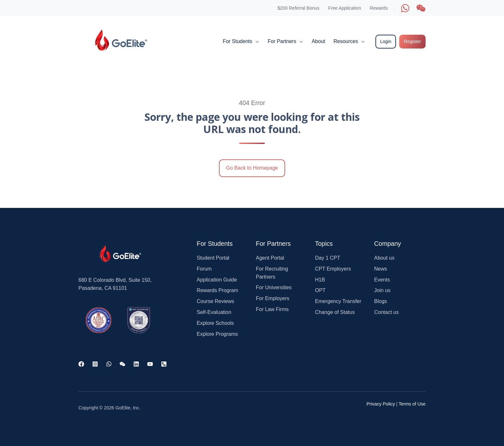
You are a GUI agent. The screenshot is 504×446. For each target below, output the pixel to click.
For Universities (274, 287)
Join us (382, 290)
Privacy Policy (381, 404)
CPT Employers (333, 269)
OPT (320, 290)
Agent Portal (270, 258)
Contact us (386, 312)
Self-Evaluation (214, 312)
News (381, 269)
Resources (346, 41)
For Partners (282, 41)
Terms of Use (412, 404)
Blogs (381, 301)
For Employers (273, 298)
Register (412, 41)
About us (384, 258)
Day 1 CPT (328, 258)
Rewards (379, 8)
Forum (204, 269)
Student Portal (213, 258)
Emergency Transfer (338, 301)
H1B (320, 280)
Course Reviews (215, 301)
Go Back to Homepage (252, 168)
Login (386, 41)
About (319, 41)
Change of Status (335, 312)
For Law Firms (272, 309)
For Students (238, 41)
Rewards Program (217, 290)
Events (382, 280)
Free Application (345, 8)
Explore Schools (215, 323)
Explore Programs (217, 334)
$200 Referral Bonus (298, 8)
